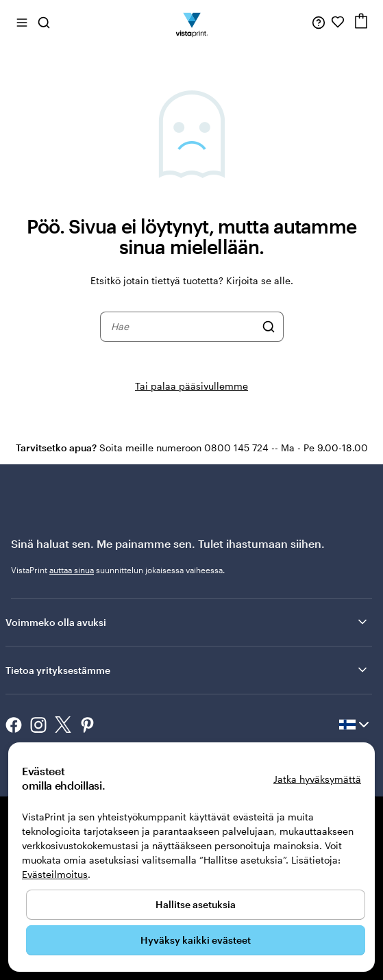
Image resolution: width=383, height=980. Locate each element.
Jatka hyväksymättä (317, 779)
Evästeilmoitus (55, 874)
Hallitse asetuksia (196, 904)
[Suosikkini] (338, 22)
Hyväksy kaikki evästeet (196, 940)
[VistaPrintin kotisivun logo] (191, 22)
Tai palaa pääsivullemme (191, 386)
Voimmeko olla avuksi (187, 622)
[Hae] (269, 327)
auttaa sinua (72, 570)
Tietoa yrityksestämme (187, 670)
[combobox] (183, 327)
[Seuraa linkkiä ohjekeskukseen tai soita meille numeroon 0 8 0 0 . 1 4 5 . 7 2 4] (319, 22)
